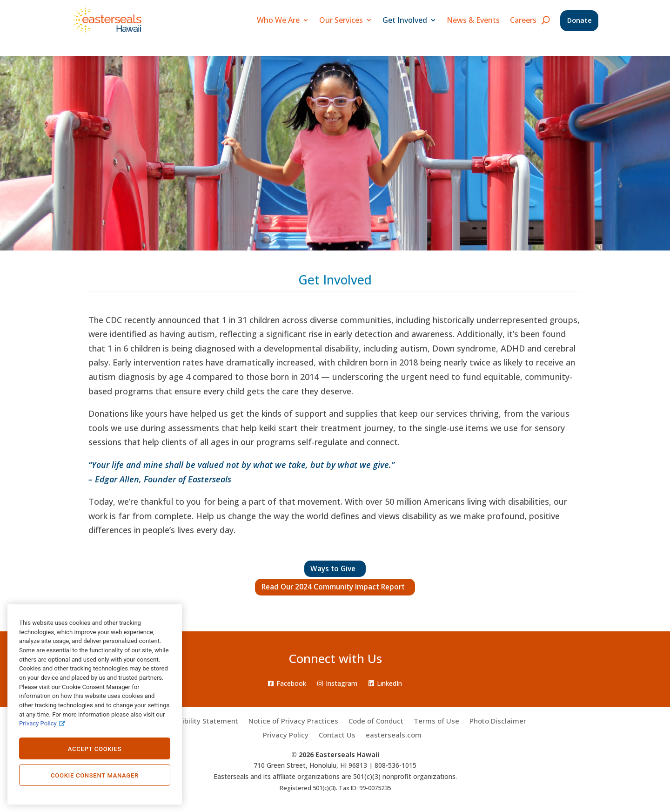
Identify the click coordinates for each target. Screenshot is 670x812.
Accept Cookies (95, 749)
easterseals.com (394, 735)
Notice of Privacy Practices (293, 721)
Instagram (337, 683)
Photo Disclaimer (498, 721)
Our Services (339, 20)
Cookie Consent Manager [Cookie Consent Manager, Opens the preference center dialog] (95, 775)
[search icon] (544, 20)
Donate (579, 21)
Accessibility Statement (198, 721)
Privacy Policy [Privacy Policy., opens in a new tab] (38, 723)
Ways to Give (335, 569)
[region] (95, 704)
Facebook (287, 683)
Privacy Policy (286, 735)
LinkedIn (385, 683)
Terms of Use (436, 721)
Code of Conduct (376, 721)
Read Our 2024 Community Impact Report (335, 587)
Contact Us (337, 735)
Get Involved (403, 20)
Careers (521, 20)
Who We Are (276, 20)
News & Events (471, 20)
